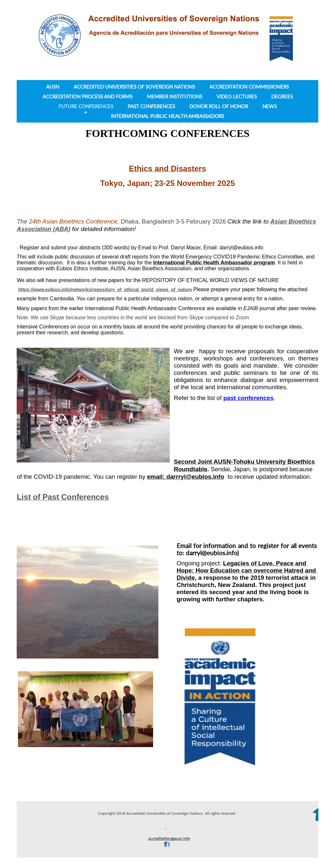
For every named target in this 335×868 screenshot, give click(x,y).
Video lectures (237, 96)
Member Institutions (175, 96)
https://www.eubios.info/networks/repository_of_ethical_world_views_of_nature (105, 290)
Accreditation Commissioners (249, 87)
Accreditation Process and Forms (88, 96)
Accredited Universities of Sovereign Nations (134, 87)
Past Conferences (151, 106)
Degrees (282, 96)
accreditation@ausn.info (169, 838)
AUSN (53, 87)
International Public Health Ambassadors (167, 116)
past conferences (248, 398)
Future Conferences (86, 106)
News (270, 106)
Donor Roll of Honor (219, 106)
